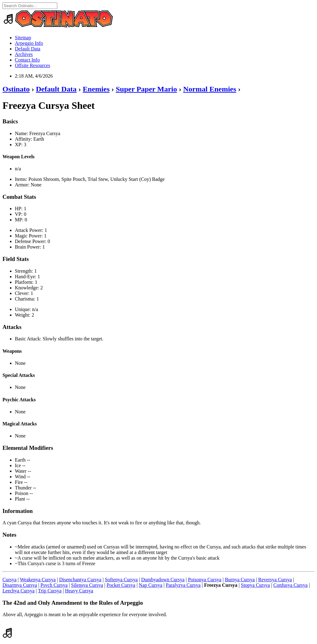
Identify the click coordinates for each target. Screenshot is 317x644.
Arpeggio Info (29, 43)
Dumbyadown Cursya (163, 580)
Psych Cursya (54, 585)
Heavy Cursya (79, 591)
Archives (24, 54)
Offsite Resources (33, 65)
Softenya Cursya (121, 580)
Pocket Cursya (121, 585)
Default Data (28, 49)
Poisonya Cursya (205, 580)
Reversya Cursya (275, 580)
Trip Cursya (50, 591)
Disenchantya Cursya (80, 580)
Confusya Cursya (291, 585)
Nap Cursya (150, 585)
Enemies (96, 89)
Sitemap (23, 38)
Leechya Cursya (19, 591)
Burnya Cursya (240, 580)
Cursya (9, 580)
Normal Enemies (210, 89)
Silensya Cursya (87, 585)
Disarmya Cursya (20, 585)
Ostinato (16, 89)
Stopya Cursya (255, 585)
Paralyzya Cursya (183, 585)
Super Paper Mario (146, 89)
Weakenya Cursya (38, 580)
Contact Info (27, 60)
